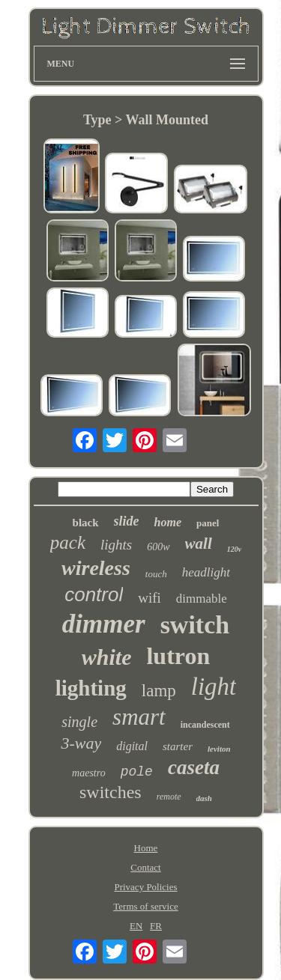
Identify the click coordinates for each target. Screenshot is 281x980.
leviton (219, 749)
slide (127, 521)
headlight (206, 572)
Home (146, 848)
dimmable (202, 599)
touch (156, 574)
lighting (91, 688)
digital (132, 746)
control (94, 594)
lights (116, 545)
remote (169, 797)
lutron (178, 656)
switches (111, 792)
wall (199, 544)
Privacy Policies (145, 887)
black (86, 523)
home (168, 522)
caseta (194, 767)
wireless (96, 568)
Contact (145, 867)
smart (139, 717)
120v (234, 549)
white (107, 657)
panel (208, 523)
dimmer (104, 624)
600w (158, 547)
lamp (159, 691)
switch (195, 625)
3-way (81, 743)
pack (68, 542)
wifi (149, 598)
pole (137, 772)
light (214, 687)
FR (156, 926)
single (79, 722)
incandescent (205, 725)
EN (136, 926)
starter (178, 746)
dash (204, 798)
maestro (89, 773)
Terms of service (145, 906)
